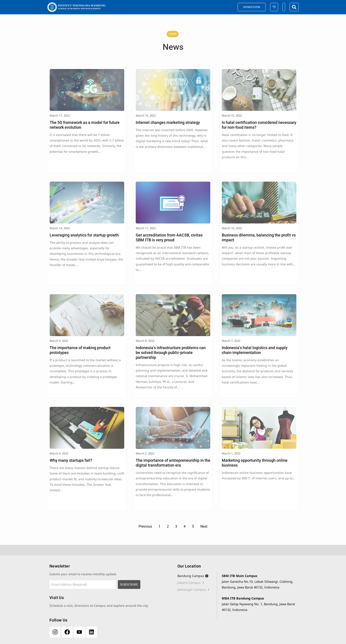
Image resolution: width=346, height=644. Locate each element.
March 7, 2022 (231, 341)
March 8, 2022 (145, 341)
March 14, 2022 (60, 228)
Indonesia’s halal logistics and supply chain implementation (255, 350)
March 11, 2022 (146, 228)
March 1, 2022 (231, 453)
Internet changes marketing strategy (168, 122)
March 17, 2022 (60, 115)
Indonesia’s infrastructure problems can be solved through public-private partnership (171, 353)
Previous (145, 526)
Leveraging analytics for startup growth (84, 235)
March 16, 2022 (146, 115)
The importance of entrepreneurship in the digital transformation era (173, 463)
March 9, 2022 (59, 341)
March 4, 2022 (59, 453)
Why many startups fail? (71, 460)
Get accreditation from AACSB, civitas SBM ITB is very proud (169, 237)
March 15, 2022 (232, 115)
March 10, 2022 (232, 228)
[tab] (197, 576)
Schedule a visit (61, 606)
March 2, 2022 (145, 453)
